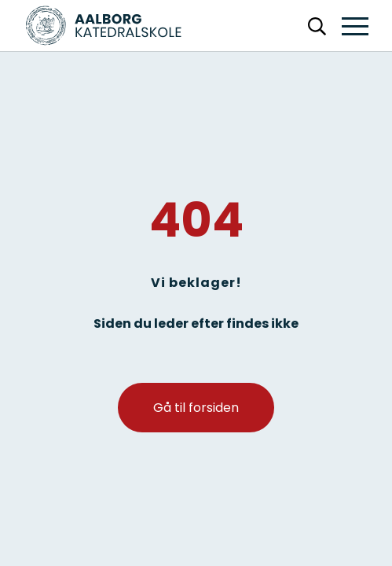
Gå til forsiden (196, 408)
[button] (355, 27)
